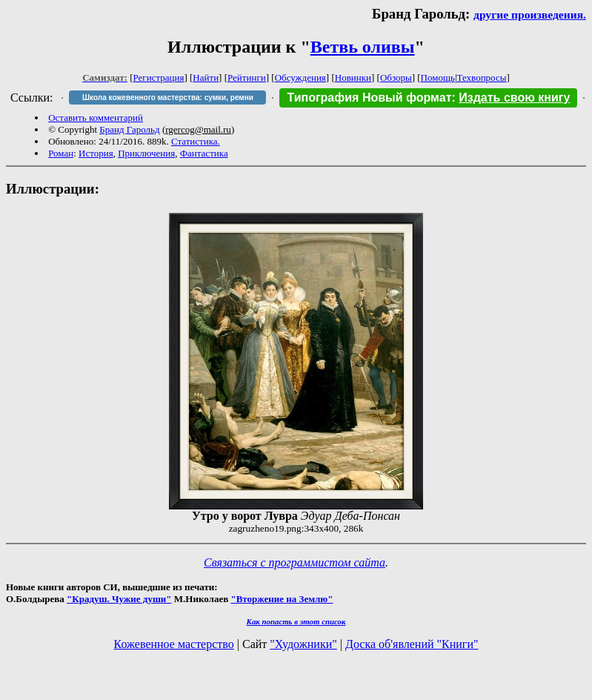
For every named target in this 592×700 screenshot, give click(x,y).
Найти (206, 77)
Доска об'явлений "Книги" (412, 644)
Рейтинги (247, 77)
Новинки (353, 77)
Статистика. (196, 141)
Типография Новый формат (369, 98)
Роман (61, 153)
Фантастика (204, 153)
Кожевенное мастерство (174, 644)
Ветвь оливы (363, 47)
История (96, 153)
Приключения (146, 153)
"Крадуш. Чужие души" (119, 599)
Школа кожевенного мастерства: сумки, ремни (168, 98)
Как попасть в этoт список (296, 621)
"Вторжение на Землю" (282, 599)
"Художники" (303, 644)
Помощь (438, 77)
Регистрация (159, 77)
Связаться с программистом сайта (295, 562)
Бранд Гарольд (129, 129)
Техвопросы (482, 77)
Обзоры (396, 77)
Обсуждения (300, 77)
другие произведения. (530, 14)
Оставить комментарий (96, 118)
